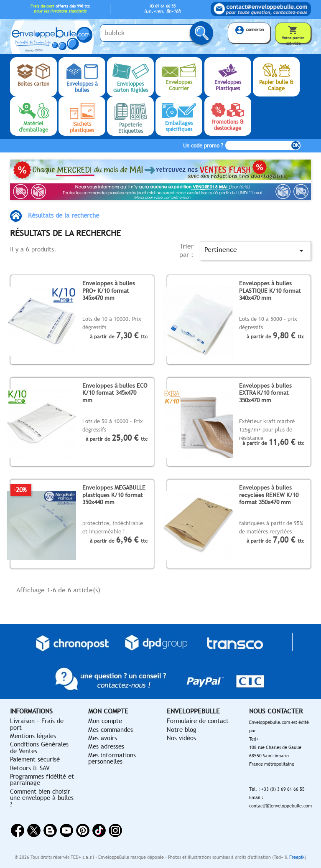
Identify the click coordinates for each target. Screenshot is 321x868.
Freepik (297, 857)
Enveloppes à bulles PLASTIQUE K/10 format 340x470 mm (270, 290)
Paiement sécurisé (35, 759)
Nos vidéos (181, 738)
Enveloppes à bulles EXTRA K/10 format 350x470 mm (265, 393)
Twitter (34, 830)
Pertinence (255, 251)
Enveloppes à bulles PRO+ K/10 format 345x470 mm (109, 290)
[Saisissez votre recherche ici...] (152, 33)
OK (296, 145)
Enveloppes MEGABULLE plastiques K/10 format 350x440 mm (114, 495)
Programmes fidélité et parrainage (42, 779)
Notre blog (182, 730)
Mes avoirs (103, 738)
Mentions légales (33, 736)
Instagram (115, 830)
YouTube (66, 830)
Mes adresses (106, 746)
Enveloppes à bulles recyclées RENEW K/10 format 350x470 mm (269, 495)
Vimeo (99, 830)
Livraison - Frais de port (37, 724)
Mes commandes (111, 730)
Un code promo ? (203, 146)
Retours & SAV (30, 768)
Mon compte (105, 721)
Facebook (18, 830)
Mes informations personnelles (112, 758)
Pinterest (83, 830)
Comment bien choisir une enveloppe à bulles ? (42, 798)
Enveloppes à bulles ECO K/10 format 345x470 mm (115, 393)
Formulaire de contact (198, 721)
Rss (50, 830)
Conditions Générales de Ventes (39, 747)
